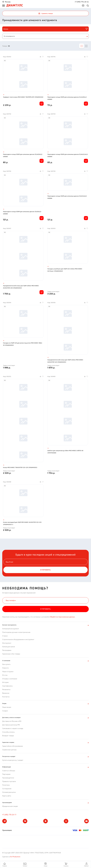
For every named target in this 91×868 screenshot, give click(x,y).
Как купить (6, 664)
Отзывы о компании (10, 679)
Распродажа (7, 650)
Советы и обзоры (9, 771)
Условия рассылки (9, 792)
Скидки (5, 711)
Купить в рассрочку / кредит (13, 760)
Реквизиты (6, 689)
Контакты (6, 697)
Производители (8, 778)
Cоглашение (7, 789)
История (5, 682)
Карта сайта (7, 796)
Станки (5, 636)
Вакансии (6, 693)
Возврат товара (8, 736)
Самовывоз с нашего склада (13, 728)
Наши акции (7, 707)
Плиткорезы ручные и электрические (16, 632)
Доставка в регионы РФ (11, 725)
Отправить (45, 609)
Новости (5, 668)
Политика (6, 785)
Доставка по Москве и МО (12, 721)
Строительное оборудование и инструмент (18, 639)
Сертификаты (7, 686)
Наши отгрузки (8, 671)
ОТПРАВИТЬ (45, 570)
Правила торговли (9, 781)
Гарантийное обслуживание (13, 746)
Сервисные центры (9, 750)
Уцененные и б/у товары (11, 654)
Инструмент (7, 643)
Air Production (15, 857)
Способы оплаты (8, 732)
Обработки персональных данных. (62, 617)
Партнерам (6, 774)
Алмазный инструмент (11, 629)
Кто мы (5, 675)
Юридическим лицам (10, 806)
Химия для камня (9, 647)
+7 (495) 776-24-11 (82, 2)
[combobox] (45, 36)
